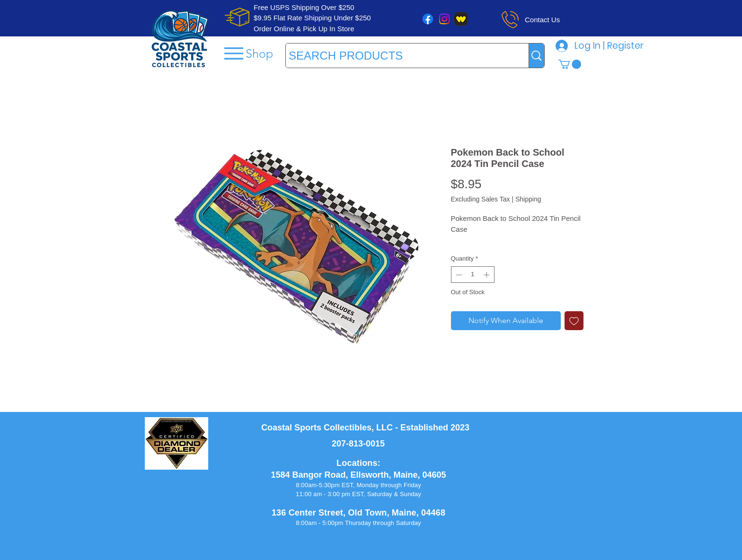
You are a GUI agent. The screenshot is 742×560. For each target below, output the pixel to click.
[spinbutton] (473, 275)
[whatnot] (461, 19)
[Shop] (247, 53)
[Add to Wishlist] (574, 321)
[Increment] (487, 275)
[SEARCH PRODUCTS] (399, 56)
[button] (570, 64)
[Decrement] (458, 275)
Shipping (528, 199)
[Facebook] (428, 19)
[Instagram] (444, 19)
